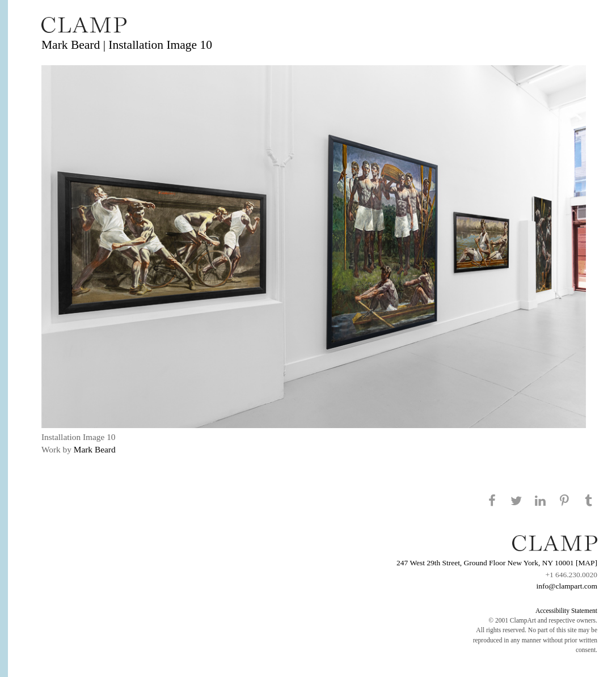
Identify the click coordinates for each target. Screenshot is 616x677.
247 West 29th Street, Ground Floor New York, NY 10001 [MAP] (497, 563)
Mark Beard (95, 449)
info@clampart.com (567, 586)
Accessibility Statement (566, 611)
